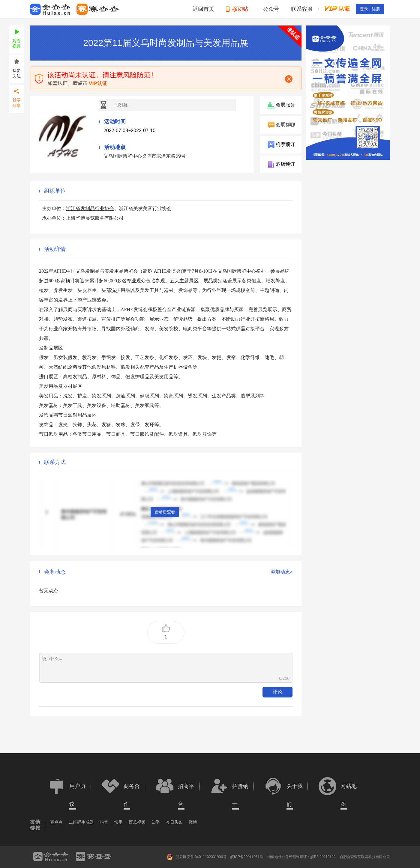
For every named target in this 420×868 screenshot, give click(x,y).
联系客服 (302, 9)
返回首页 (203, 9)
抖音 (104, 822)
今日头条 (174, 822)
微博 (193, 822)
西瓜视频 (137, 822)
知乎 (156, 822)
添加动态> (282, 572)
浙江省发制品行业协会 (90, 208)
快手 (118, 822)
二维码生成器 (81, 822)
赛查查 (56, 822)
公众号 (271, 9)
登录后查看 (165, 512)
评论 (277, 692)
